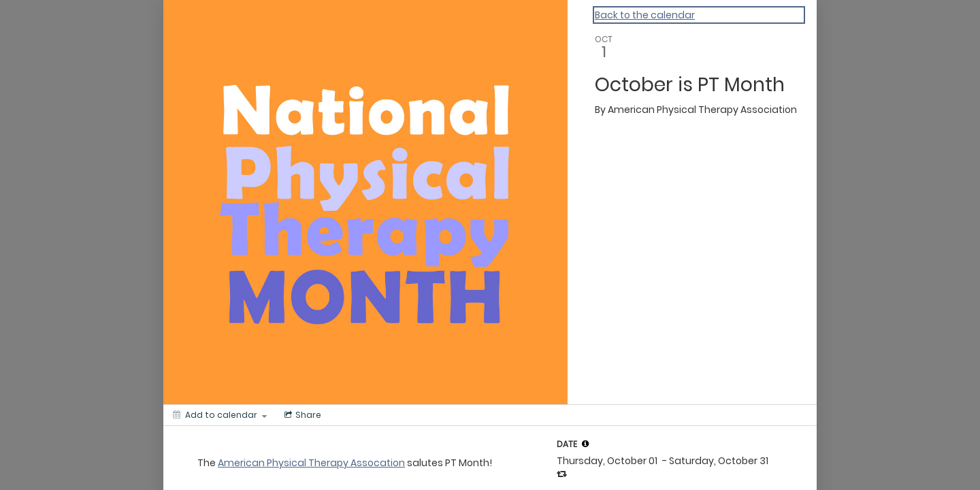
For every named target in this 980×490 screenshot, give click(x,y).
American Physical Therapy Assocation (311, 463)
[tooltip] (585, 444)
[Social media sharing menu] (301, 415)
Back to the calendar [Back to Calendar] (645, 15)
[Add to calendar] (220, 415)
